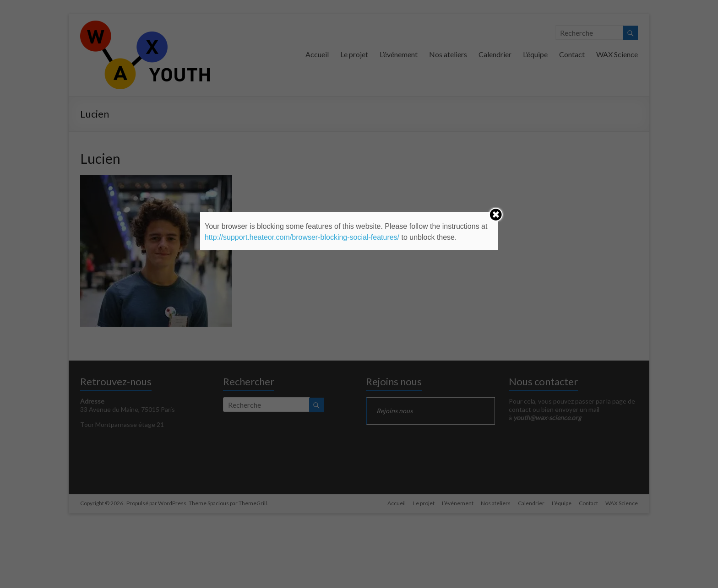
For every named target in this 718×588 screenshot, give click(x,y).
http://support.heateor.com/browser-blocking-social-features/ (302, 237)
